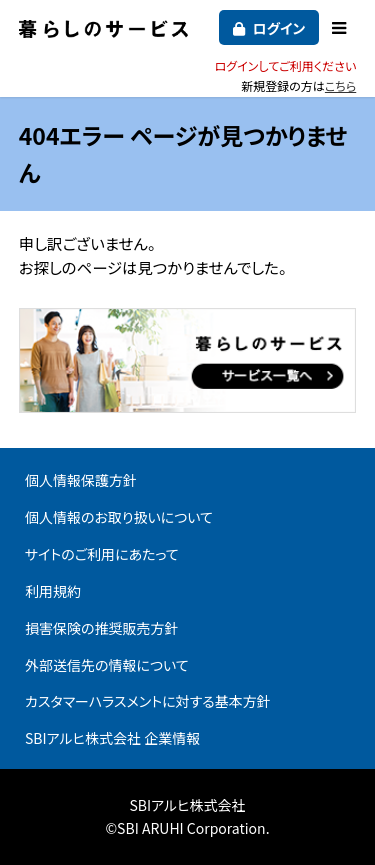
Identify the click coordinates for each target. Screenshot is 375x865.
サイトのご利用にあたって (102, 554)
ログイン (278, 28)
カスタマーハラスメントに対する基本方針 (148, 701)
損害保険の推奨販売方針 (102, 628)
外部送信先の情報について (107, 665)
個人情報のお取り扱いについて (119, 517)
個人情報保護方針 (81, 480)
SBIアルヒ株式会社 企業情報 (112, 738)
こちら (340, 85)
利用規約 (53, 591)
